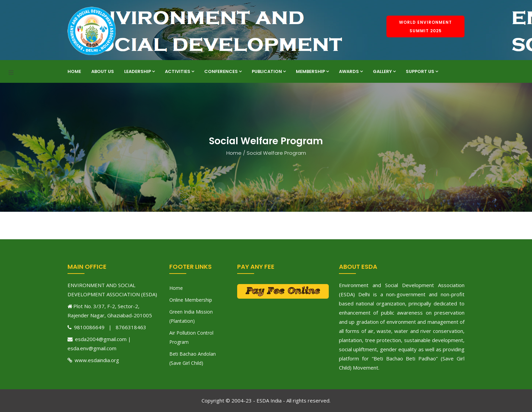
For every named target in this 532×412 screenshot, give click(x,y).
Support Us (422, 71)
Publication (269, 71)
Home (74, 71)
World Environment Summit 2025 (425, 26)
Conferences (223, 71)
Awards (351, 71)
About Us (103, 71)
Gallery (384, 71)
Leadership (139, 71)
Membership (312, 71)
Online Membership (191, 300)
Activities (179, 71)
